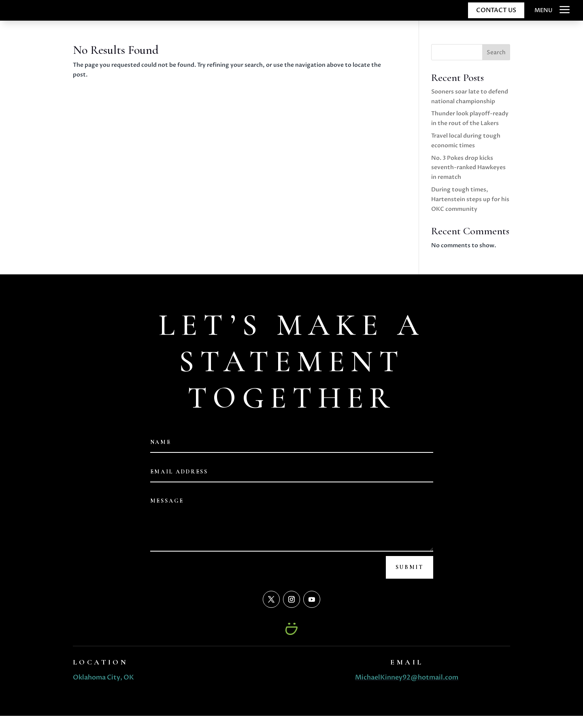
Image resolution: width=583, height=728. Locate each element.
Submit (410, 579)
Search (496, 64)
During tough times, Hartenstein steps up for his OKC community (470, 211)
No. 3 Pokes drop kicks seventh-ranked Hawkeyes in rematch (468, 179)
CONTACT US (496, 16)
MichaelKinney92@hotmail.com (407, 689)
